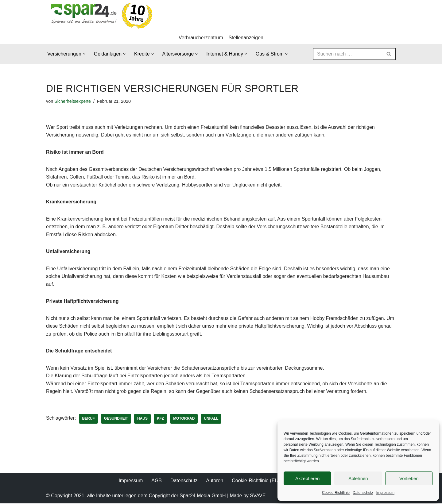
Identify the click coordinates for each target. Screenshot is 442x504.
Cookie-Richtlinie (336, 493)
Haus (143, 419)
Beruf (89, 419)
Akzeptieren (307, 478)
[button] (84, 54)
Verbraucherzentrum (201, 38)
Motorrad (184, 419)
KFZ (161, 419)
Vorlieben (409, 478)
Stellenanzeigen (246, 38)
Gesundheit (116, 419)
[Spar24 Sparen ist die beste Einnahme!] (100, 15)
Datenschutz (363, 493)
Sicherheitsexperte (73, 101)
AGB (157, 481)
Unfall (212, 419)
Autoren (215, 481)
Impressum (385, 493)
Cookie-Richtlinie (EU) (256, 481)
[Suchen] (347, 54)
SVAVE (258, 496)
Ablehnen (358, 478)
